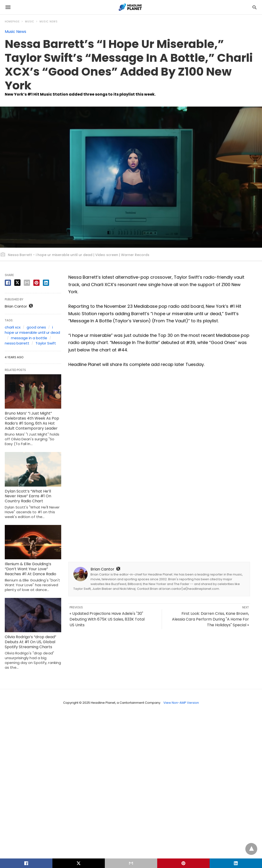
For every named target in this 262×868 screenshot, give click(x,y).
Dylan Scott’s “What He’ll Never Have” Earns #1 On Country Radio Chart (28, 496)
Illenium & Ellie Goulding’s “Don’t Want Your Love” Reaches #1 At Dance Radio (30, 569)
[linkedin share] (46, 283)
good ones (36, 327)
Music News (49, 22)
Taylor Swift (46, 343)
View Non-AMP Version (181, 703)
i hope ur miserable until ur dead (32, 330)
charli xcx (13, 327)
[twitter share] (17, 283)
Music (30, 22)
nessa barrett (17, 343)
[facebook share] (8, 283)
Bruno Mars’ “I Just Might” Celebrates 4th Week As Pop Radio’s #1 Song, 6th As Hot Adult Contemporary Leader (32, 421)
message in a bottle (29, 338)
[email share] (27, 283)
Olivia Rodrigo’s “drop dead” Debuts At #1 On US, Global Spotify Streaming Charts (30, 642)
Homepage (12, 22)
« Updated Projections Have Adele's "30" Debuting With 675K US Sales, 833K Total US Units (107, 619)
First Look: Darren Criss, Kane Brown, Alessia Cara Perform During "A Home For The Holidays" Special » (210, 619)
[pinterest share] (36, 283)
